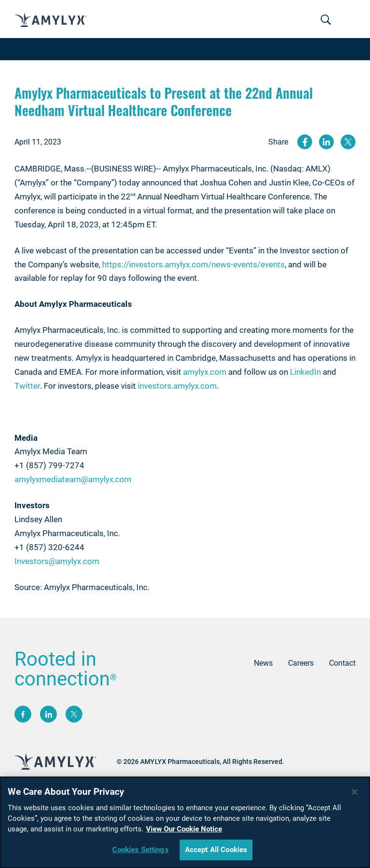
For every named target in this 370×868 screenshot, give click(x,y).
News (263, 663)
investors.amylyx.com (177, 386)
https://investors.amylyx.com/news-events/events (193, 264)
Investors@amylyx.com (57, 561)
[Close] (355, 794)
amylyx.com (205, 372)
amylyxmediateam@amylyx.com (73, 479)
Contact (342, 663)
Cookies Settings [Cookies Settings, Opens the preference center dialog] (140, 852)
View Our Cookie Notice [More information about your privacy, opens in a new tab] (184, 831)
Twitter (27, 386)
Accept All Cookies (216, 852)
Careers (301, 663)
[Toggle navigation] (326, 20)
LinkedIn (305, 372)
